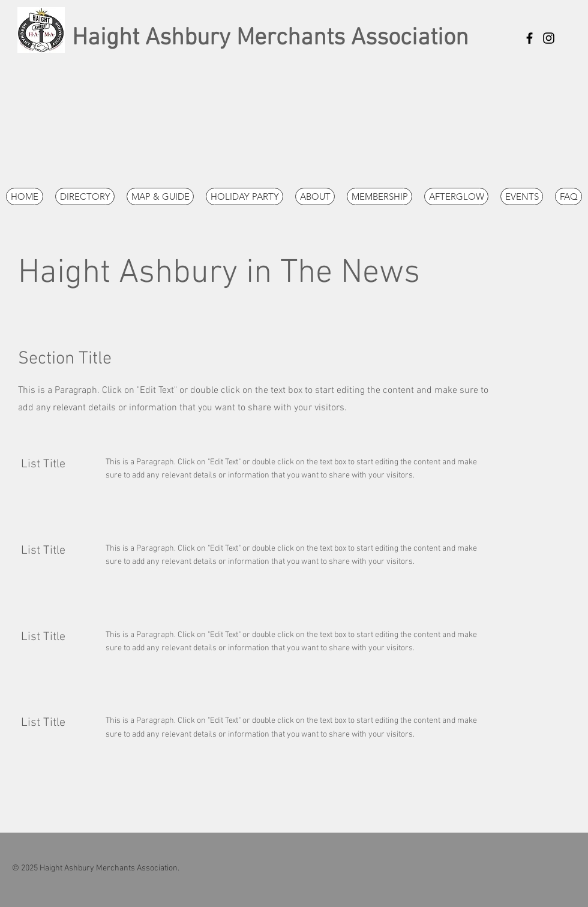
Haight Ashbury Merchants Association (270, 38)
